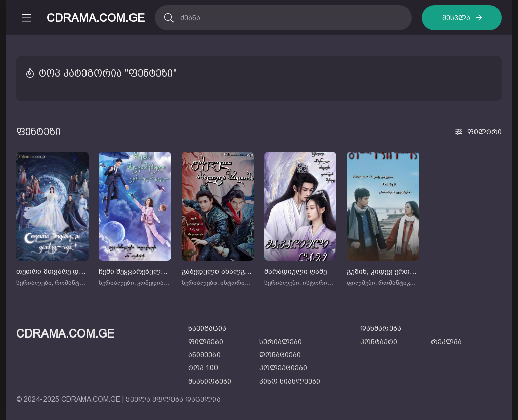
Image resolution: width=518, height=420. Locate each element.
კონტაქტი (379, 342)
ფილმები (206, 342)
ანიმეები (204, 355)
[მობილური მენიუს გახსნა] (26, 18)
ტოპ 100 (203, 368)
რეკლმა (446, 342)
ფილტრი (485, 132)
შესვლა (456, 18)
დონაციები (280, 355)
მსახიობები (210, 381)
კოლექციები (283, 368)
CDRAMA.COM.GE (96, 18)
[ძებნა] (169, 18)
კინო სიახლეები (290, 381)
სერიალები (280, 342)
